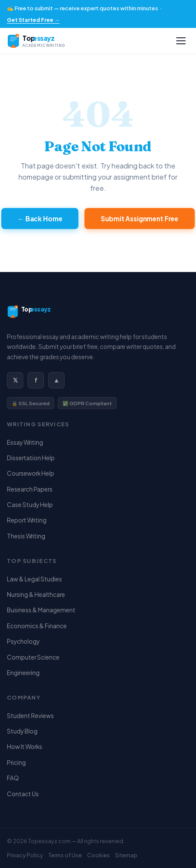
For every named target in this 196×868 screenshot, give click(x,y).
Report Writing (27, 520)
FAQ (13, 778)
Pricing (16, 763)
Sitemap (126, 855)
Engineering (23, 673)
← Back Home (40, 219)
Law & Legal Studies (34, 579)
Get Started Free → (33, 20)
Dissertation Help (31, 458)
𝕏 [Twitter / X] (15, 380)
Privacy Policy (25, 855)
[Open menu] (181, 41)
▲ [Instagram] (56, 380)
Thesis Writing (26, 536)
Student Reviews (30, 716)
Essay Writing (25, 442)
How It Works (25, 747)
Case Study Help (30, 505)
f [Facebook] (36, 380)
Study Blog (22, 731)
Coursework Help (31, 473)
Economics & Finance (37, 626)
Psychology (23, 641)
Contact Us (23, 794)
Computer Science (33, 657)
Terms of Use (65, 855)
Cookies (98, 855)
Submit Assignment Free (140, 219)
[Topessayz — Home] (52, 41)
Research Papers (30, 489)
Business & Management (41, 610)
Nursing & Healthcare (36, 594)
